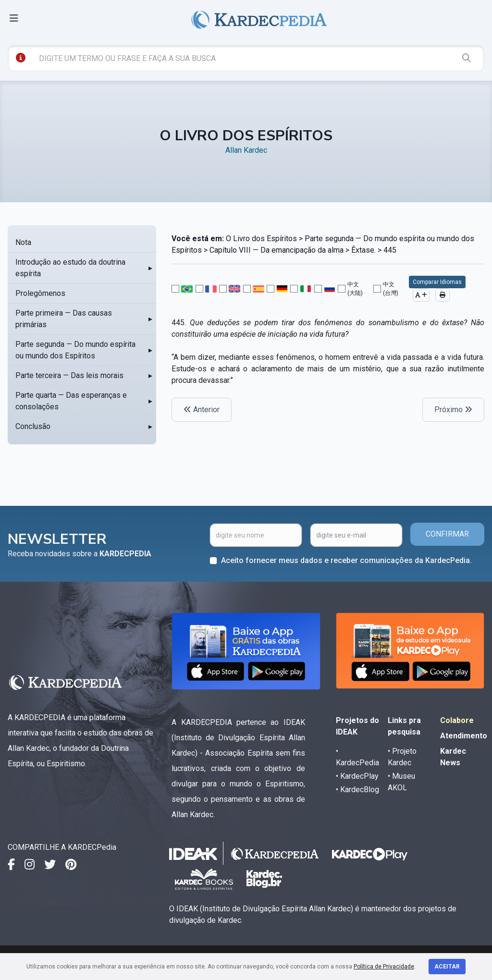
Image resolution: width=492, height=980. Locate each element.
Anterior (202, 410)
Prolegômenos (40, 293)
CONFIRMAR (447, 534)
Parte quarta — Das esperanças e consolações (71, 401)
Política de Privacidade (384, 967)
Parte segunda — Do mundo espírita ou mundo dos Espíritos (75, 350)
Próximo (453, 410)
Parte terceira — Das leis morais (69, 375)
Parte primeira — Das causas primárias (64, 319)
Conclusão (33, 426)
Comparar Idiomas (437, 282)
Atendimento (464, 736)
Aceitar (447, 967)
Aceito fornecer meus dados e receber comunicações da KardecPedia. (346, 560)
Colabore (457, 720)
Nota (23, 242)
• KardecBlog (357, 790)
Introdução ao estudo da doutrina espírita (70, 268)
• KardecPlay (357, 776)
